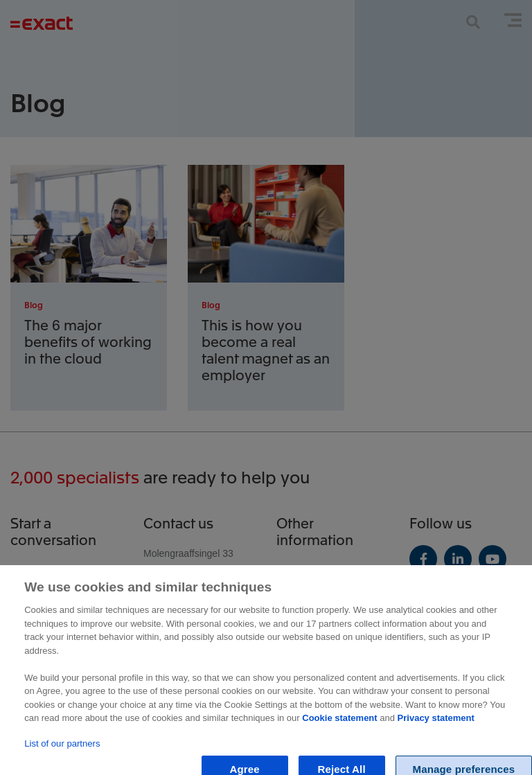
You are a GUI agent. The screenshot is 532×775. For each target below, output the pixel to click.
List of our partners (62, 755)
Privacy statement (436, 729)
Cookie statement (339, 729)
